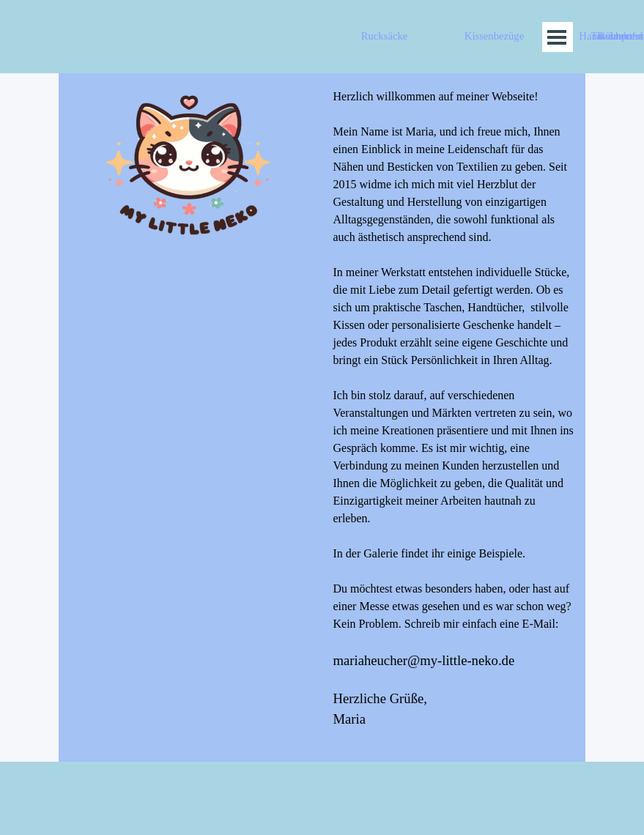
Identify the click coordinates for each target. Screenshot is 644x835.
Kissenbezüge (494, 36)
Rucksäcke (384, 36)
